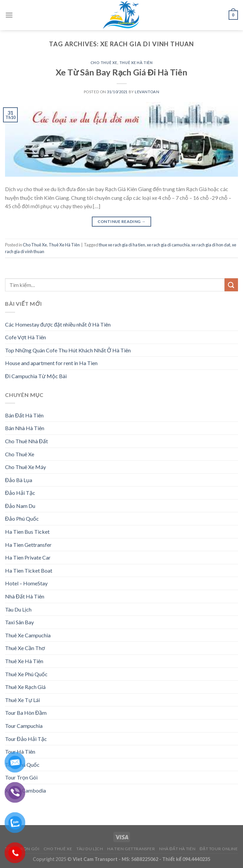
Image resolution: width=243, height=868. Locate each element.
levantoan (147, 92)
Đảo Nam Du (20, 506)
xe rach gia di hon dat (211, 245)
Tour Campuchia (24, 726)
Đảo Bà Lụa (19, 480)
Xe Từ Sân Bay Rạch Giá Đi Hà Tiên (121, 72)
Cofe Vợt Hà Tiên (25, 337)
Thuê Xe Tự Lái (22, 700)
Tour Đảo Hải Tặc (26, 739)
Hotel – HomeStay (26, 583)
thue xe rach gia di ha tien (122, 245)
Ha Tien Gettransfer (28, 545)
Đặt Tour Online (219, 849)
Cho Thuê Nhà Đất (26, 441)
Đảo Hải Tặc (20, 493)
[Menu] (9, 15)
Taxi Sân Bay (19, 622)
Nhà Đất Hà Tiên (25, 596)
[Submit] (231, 285)
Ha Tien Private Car (28, 557)
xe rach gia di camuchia (168, 245)
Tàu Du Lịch (18, 609)
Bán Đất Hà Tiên (24, 415)
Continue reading (122, 221)
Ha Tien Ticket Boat (29, 570)
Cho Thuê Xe (104, 63)
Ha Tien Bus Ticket (27, 532)
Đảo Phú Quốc (22, 518)
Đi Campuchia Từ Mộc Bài (36, 376)
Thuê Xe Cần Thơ (25, 648)
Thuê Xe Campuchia (28, 635)
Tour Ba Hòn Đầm (26, 713)
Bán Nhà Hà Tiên (25, 428)
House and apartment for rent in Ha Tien (51, 363)
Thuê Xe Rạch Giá (25, 687)
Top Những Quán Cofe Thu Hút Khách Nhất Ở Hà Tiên (68, 350)
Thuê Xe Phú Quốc (26, 674)
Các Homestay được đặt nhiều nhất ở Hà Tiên (58, 324)
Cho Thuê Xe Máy (25, 467)
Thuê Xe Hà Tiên (136, 63)
